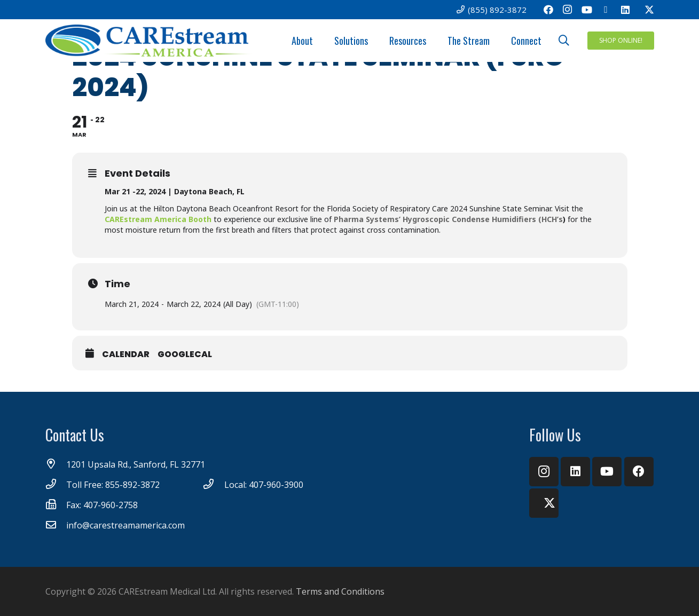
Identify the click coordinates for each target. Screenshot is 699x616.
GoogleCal (185, 354)
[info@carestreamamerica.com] (56, 525)
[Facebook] (548, 10)
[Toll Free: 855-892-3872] (56, 485)
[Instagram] (568, 10)
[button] (564, 41)
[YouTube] (587, 10)
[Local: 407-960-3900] (214, 485)
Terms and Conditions (340, 591)
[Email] (606, 10)
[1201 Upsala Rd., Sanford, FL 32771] (56, 464)
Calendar (126, 354)
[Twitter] (645, 10)
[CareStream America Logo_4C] (150, 41)
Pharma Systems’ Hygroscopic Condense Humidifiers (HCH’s (448, 219)
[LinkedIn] (625, 10)
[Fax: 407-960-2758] (56, 505)
